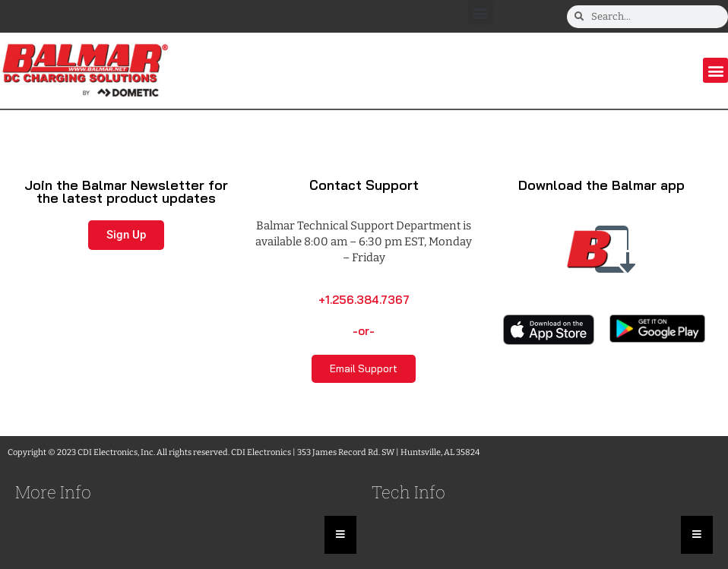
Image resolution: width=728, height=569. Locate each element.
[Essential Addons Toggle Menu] (340, 535)
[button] (481, 13)
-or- (364, 331)
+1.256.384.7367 (364, 300)
